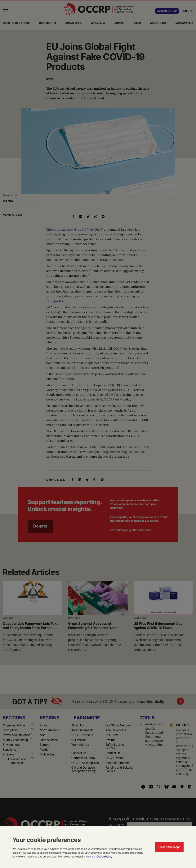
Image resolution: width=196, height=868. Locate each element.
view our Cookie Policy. (99, 856)
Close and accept (169, 847)
